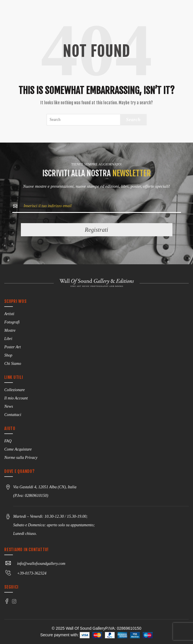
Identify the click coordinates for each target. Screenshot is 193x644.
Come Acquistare (18, 449)
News (9, 406)
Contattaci (13, 415)
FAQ (8, 441)
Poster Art (13, 347)
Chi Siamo (13, 364)
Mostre (10, 330)
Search (133, 120)
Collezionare (15, 390)
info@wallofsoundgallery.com (35, 564)
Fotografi (12, 322)
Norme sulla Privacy (21, 458)
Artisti (9, 314)
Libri (8, 339)
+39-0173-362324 (25, 573)
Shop (8, 355)
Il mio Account (16, 398)
